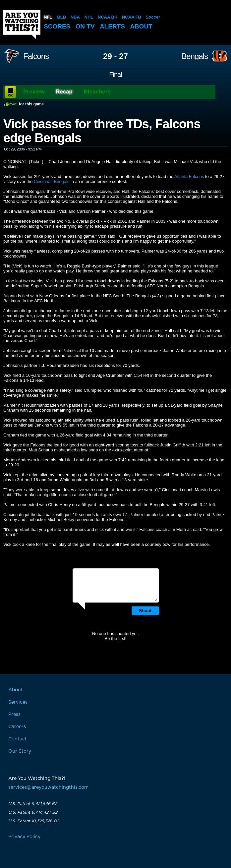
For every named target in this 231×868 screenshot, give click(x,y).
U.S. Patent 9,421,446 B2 (33, 804)
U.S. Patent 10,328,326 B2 (34, 821)
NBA (75, 17)
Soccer (153, 17)
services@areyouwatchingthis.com (48, 787)
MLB (61, 17)
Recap (64, 92)
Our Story (20, 751)
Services (18, 702)
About (141, 26)
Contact (18, 739)
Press (14, 715)
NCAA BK (108, 17)
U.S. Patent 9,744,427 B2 (33, 812)
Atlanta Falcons (189, 176)
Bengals (195, 56)
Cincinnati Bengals (52, 181)
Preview (34, 92)
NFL (48, 17)
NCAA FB (132, 17)
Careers (17, 727)
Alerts (112, 26)
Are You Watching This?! (22, 25)
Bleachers (97, 92)
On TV (85, 26)
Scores (57, 26)
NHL (89, 17)
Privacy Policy (24, 837)
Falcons (36, 56)
